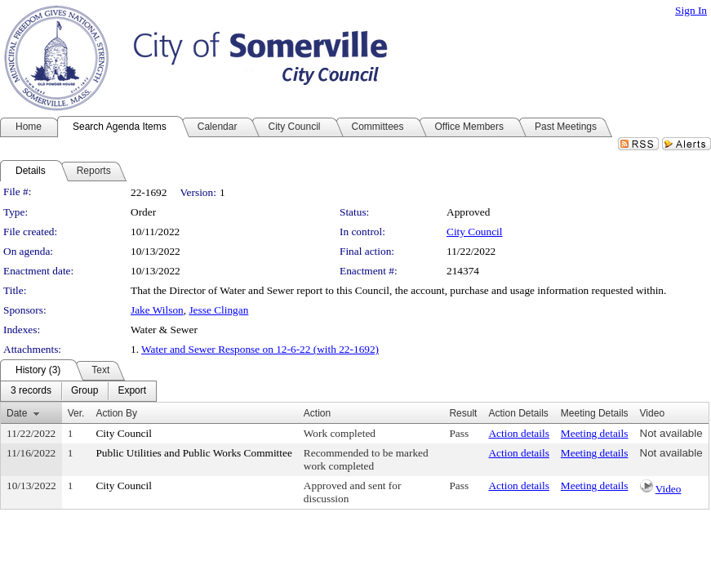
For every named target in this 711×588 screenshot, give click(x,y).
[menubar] (78, 391)
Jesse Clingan (218, 310)
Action (317, 413)
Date (17, 413)
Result (463, 413)
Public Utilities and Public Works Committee (193, 453)
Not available (671, 433)
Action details (518, 433)
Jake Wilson (157, 310)
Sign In (691, 10)
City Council (475, 232)
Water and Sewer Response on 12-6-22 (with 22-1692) (260, 349)
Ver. (76, 413)
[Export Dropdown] (132, 391)
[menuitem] (31, 391)
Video (669, 489)
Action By (116, 413)
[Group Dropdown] (84, 391)
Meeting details (595, 433)
